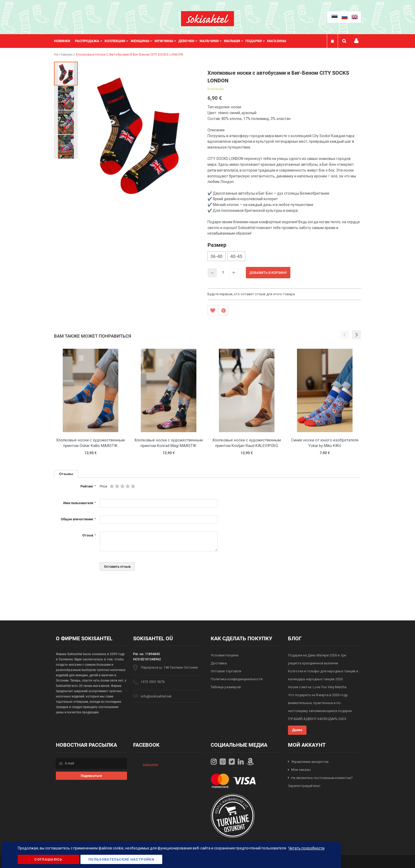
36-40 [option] (216, 256)
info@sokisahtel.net (156, 696)
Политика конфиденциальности (237, 679)
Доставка (219, 663)
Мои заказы (301, 770)
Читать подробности (306, 848)
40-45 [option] (236, 256)
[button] (66, 98)
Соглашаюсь (48, 859)
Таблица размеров (226, 687)
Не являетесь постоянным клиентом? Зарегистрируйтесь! (320, 782)
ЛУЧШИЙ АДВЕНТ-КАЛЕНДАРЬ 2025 (317, 719)
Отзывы (66, 474)
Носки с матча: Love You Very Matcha (317, 687)
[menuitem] (64, 41)
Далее (297, 730)
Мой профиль (356, 41)
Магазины (277, 41)
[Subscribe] (91, 776)
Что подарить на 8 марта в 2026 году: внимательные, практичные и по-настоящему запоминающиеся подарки (320, 703)
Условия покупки (225, 655)
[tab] (66, 474)
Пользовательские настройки (121, 859)
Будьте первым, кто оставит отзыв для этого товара (251, 294)
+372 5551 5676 (153, 682)
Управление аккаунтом (310, 762)
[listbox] (284, 257)
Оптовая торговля (226, 671)
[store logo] (207, 19)
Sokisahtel (150, 765)
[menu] (173, 41)
